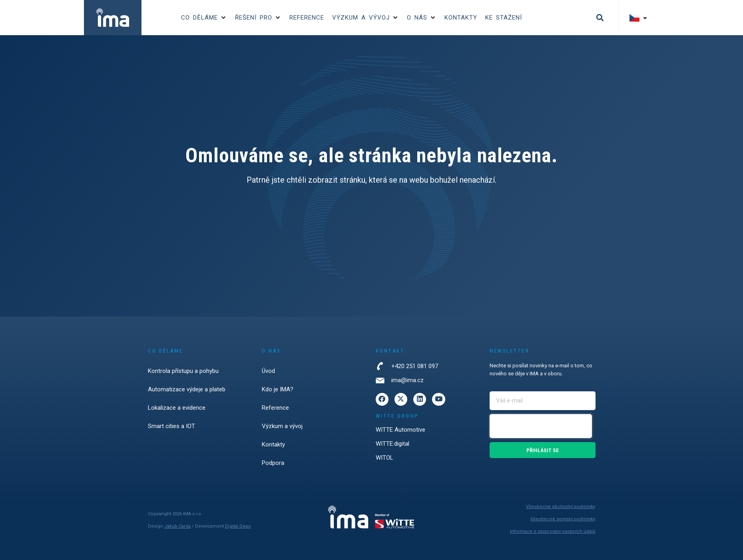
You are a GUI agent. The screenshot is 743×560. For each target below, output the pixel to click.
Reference (275, 408)
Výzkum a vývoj (282, 426)
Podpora (273, 463)
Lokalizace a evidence (177, 408)
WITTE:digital (392, 446)
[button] (204, 18)
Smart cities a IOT (171, 426)
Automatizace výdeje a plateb (187, 389)
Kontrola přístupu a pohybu (183, 371)
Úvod (268, 371)
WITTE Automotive (400, 432)
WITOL (384, 460)
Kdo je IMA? (278, 389)
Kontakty (273, 444)
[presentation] (541, 426)
